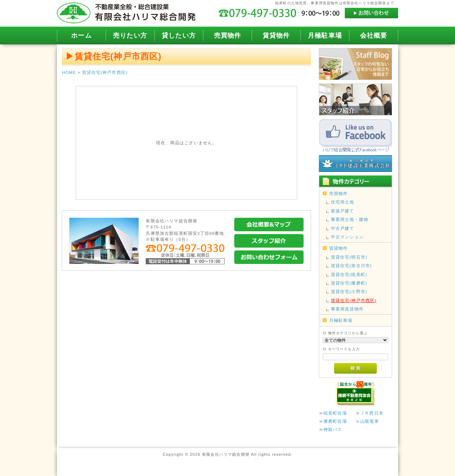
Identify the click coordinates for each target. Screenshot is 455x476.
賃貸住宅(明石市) (349, 257)
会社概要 (374, 36)
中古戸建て (343, 228)
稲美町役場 (335, 413)
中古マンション (347, 237)
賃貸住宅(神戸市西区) (105, 72)
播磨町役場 (335, 421)
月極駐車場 (325, 36)
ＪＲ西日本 (372, 413)
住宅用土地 (343, 202)
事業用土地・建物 (350, 219)
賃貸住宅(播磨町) (349, 283)
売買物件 (228, 36)
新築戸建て (343, 211)
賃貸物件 (276, 36)
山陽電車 (370, 421)
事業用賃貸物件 (347, 309)
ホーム (81, 36)
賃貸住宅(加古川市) (351, 266)
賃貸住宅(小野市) (349, 291)
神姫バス (333, 429)
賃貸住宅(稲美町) (349, 274)
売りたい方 (130, 36)
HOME (69, 72)
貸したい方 (179, 36)
